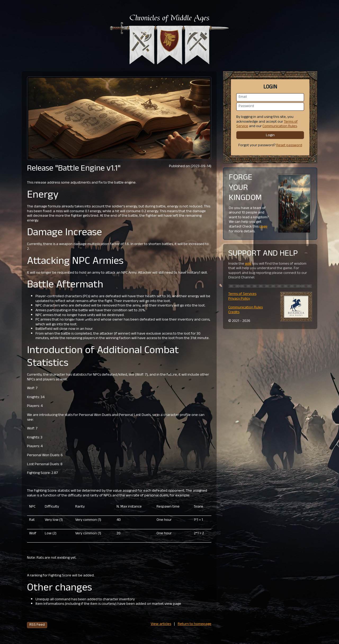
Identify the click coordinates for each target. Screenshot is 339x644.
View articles (161, 624)
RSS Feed (37, 625)
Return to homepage (195, 624)
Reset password (289, 146)
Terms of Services (242, 294)
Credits (234, 312)
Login (270, 136)
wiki (248, 264)
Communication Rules (280, 126)
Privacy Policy (239, 299)
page (263, 227)
